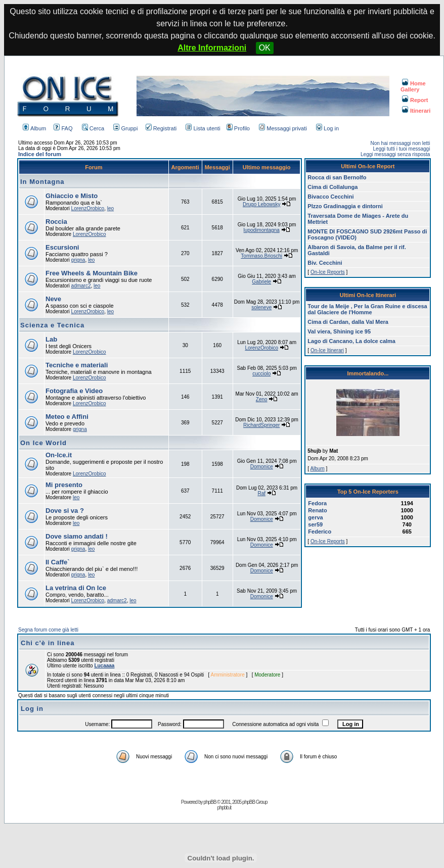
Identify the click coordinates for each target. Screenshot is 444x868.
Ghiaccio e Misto (72, 196)
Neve (53, 299)
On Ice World (43, 443)
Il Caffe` (58, 562)
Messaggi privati (283, 128)
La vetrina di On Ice (76, 588)
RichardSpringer (261, 425)
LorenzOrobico (88, 208)
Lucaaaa (104, 666)
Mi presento (64, 485)
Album (34, 128)
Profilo (238, 128)
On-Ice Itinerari (327, 350)
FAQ (63, 128)
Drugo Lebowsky (261, 204)
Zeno (262, 399)
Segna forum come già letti (48, 630)
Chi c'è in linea (48, 643)
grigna (78, 260)
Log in (327, 128)
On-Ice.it (59, 455)
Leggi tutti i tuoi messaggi (402, 149)
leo (110, 208)
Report (415, 100)
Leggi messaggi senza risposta (395, 154)
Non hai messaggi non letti (401, 143)
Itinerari (416, 111)
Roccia (56, 222)
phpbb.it (224, 808)
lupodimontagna (262, 230)
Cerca (93, 128)
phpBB (210, 802)
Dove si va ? (65, 511)
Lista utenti (203, 128)
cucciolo (261, 374)
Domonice (262, 467)
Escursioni (62, 247)
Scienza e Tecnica (52, 325)
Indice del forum (40, 154)
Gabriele (261, 282)
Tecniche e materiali (77, 365)
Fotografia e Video (74, 391)
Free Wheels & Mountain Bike (92, 273)
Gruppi (125, 128)
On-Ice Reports (328, 272)
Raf (261, 493)
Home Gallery (413, 86)
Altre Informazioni (212, 48)
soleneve (261, 307)
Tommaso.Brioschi (261, 256)
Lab (51, 339)
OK (265, 48)
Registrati (161, 128)
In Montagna (42, 182)
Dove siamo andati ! (77, 536)
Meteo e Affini (67, 417)
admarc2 (81, 286)
